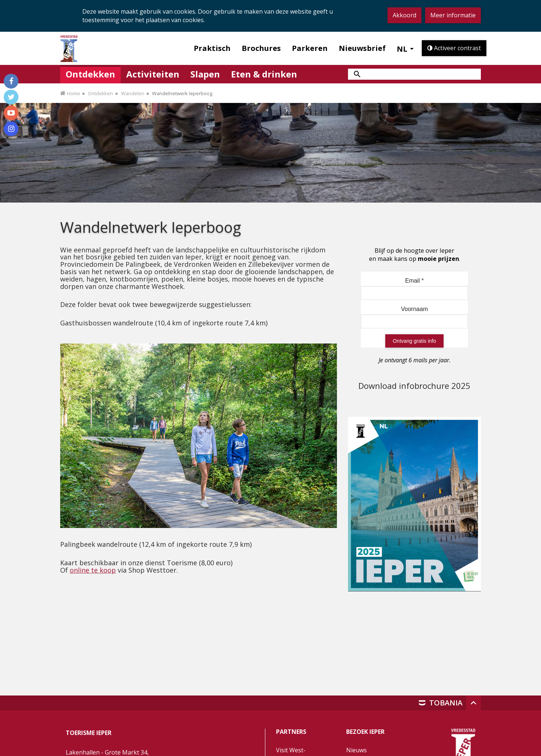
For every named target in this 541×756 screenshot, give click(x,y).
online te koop (93, 570)
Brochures (261, 48)
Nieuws (356, 750)
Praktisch (212, 48)
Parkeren (310, 48)
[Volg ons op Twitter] (11, 97)
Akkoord (404, 15)
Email (415, 281)
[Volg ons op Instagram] (11, 129)
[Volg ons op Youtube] (11, 113)
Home (73, 93)
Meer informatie (453, 15)
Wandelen (133, 93)
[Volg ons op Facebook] (11, 81)
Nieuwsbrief (362, 48)
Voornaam (415, 309)
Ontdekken (100, 93)
